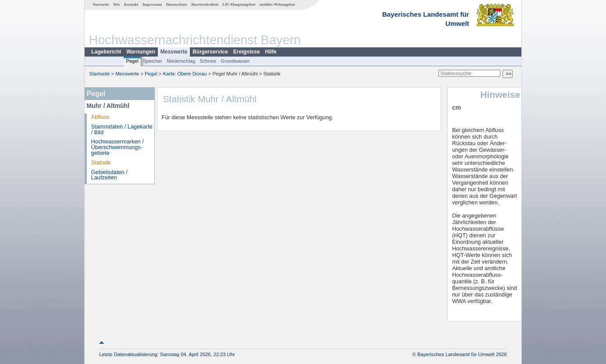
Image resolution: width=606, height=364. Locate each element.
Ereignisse (247, 52)
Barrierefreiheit (205, 4)
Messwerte (174, 52)
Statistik (101, 162)
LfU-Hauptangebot (239, 4)
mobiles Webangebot (277, 4)
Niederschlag (181, 61)
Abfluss (100, 117)
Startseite (101, 4)
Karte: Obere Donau (185, 74)
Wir (117, 4)
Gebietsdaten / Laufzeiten (109, 175)
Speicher (153, 61)
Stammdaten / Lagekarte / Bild (122, 129)
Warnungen (141, 52)
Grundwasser (235, 61)
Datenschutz (176, 4)
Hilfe (271, 52)
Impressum (152, 4)
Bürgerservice (210, 52)
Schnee (208, 61)
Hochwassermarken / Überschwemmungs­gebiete (118, 147)
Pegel (132, 61)
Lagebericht (106, 52)
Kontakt (131, 4)
